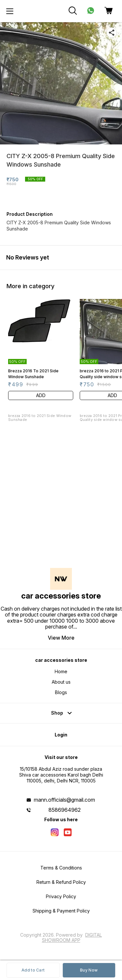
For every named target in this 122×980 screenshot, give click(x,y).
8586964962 (65, 810)
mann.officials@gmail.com (64, 800)
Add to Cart (33, 970)
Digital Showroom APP (72, 937)
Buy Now (89, 970)
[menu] (10, 11)
